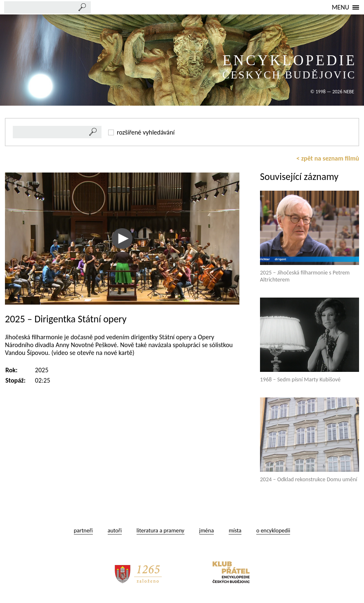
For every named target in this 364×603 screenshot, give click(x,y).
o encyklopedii (273, 531)
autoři (115, 531)
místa (235, 531)
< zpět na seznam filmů (328, 158)
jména (207, 531)
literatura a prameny (161, 531)
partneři (83, 531)
